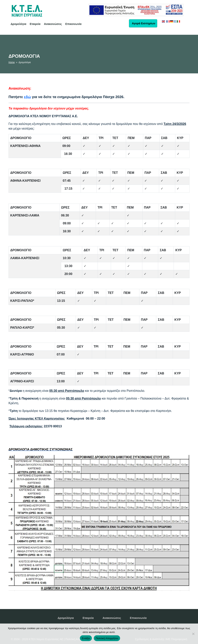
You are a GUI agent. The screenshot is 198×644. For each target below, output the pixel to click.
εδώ (27, 97)
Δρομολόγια (18, 24)
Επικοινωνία (73, 24)
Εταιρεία (35, 24)
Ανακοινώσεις (53, 24)
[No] (193, 634)
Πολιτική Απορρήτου (107, 638)
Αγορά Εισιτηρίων (143, 23)
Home (12, 62)
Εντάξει (86, 638)
